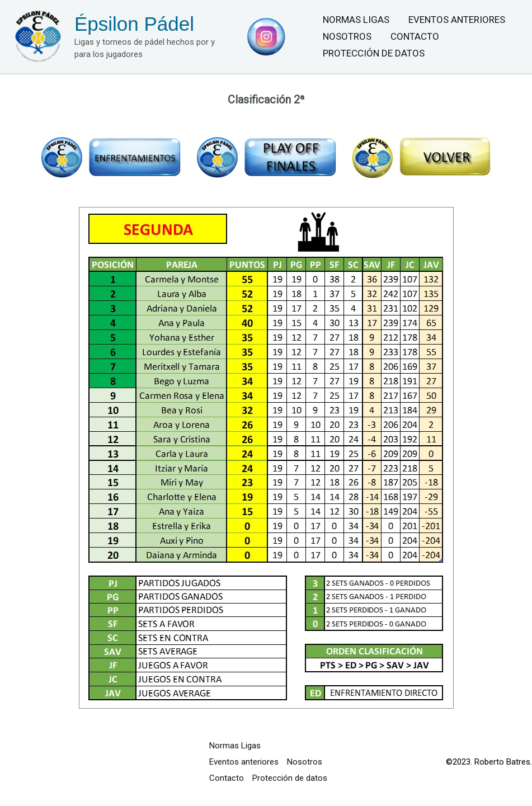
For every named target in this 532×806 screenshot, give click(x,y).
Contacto (415, 36)
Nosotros (347, 36)
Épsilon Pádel (134, 24)
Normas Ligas (356, 20)
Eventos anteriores (457, 20)
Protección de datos (374, 53)
